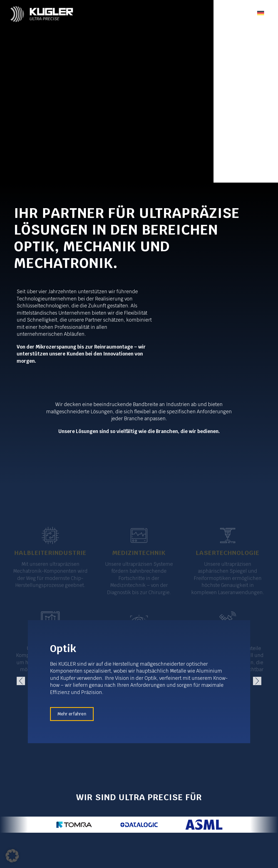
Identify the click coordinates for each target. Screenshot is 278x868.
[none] (261, 13)
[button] (21, 681)
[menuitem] (261, 13)
